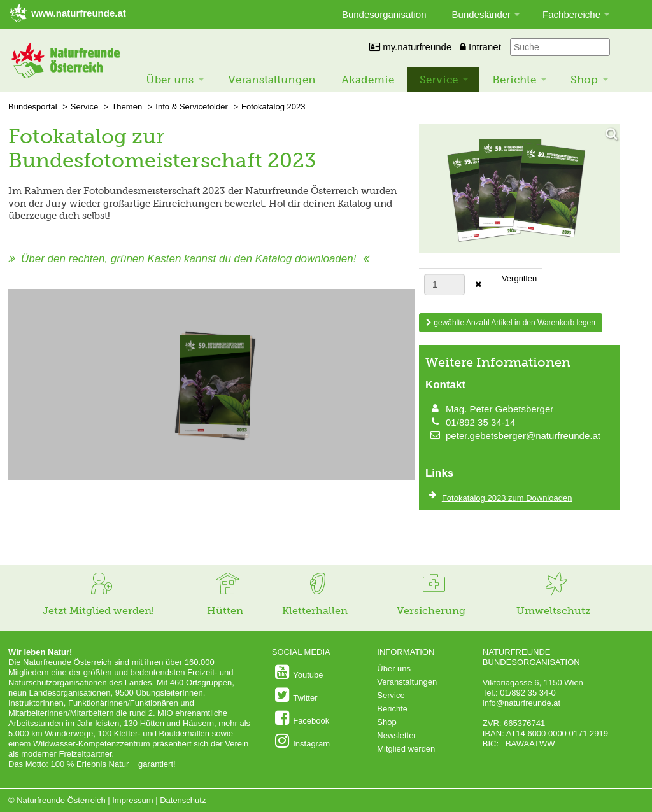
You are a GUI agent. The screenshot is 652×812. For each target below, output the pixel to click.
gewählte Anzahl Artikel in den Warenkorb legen (511, 323)
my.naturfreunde (410, 47)
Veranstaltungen (272, 80)
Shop (584, 80)
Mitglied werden (406, 749)
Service (439, 80)
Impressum (132, 800)
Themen (127, 107)
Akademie (368, 80)
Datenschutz (183, 800)
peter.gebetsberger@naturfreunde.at (523, 436)
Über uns (170, 80)
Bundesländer (482, 14)
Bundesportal (33, 107)
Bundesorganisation (384, 14)
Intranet (480, 47)
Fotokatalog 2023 (273, 107)
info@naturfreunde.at (521, 703)
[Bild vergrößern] (519, 190)
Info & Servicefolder (191, 107)
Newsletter (396, 735)
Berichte (514, 80)
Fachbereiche (571, 14)
